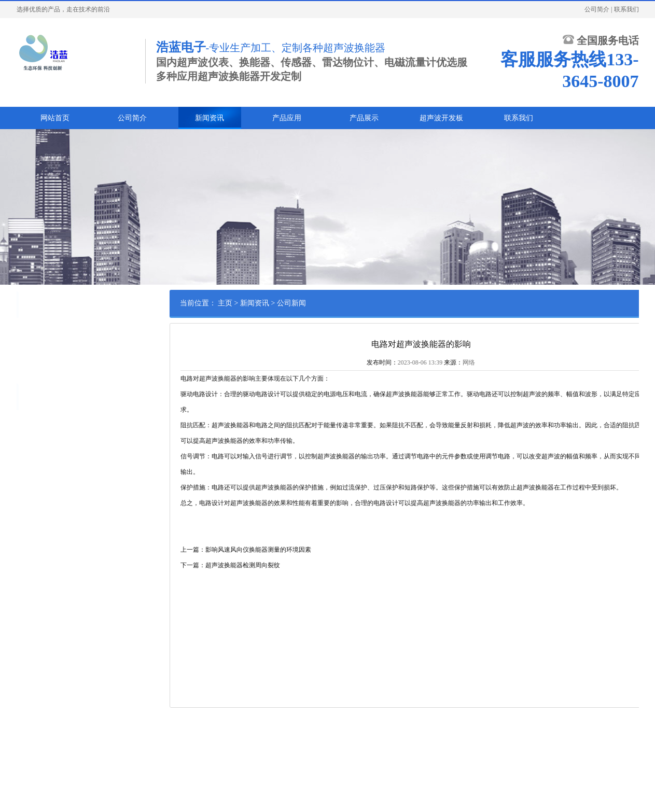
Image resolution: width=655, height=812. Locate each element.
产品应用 (287, 118)
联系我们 (626, 9)
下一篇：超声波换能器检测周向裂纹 (288, 565)
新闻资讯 (210, 118)
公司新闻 (26, 331)
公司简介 (597, 9)
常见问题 (26, 363)
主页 (283, 303)
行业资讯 (26, 347)
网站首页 (55, 118)
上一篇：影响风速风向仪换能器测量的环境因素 (303, 550)
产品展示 (364, 118)
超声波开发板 (441, 118)
